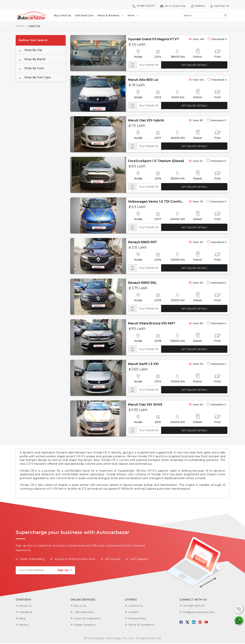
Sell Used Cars (84, 16)
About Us (26, 606)
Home (20, 27)
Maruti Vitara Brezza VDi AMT (136, 324)
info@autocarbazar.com (199, 613)
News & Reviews (111, 16)
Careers (134, 613)
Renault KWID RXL (126, 284)
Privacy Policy (138, 619)
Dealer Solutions (85, 625)
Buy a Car (80, 606)
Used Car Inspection (88, 619)
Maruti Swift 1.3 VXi (127, 365)
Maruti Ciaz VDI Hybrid (130, 121)
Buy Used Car (63, 16)
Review (24, 625)
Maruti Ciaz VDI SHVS (129, 405)
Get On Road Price (171, 6)
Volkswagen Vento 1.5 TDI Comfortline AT (145, 202)
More (133, 16)
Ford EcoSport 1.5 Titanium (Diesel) (140, 162)
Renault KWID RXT (127, 243)
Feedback (196, 6)
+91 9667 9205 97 (141, 6)
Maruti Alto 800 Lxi (127, 81)
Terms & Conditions (142, 625)
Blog (22, 619)
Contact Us (136, 606)
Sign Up (65, 571)
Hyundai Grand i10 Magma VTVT (138, 40)
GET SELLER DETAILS (189, 66)
